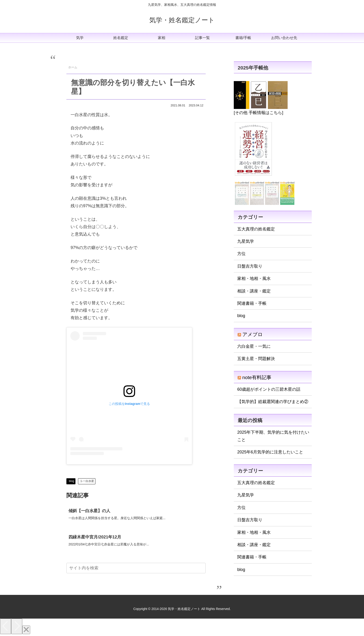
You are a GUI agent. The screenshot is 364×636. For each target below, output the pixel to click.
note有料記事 (257, 377)
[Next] (17, 627)
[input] (136, 569)
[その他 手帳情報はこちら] (258, 113)
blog (72, 481)
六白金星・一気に (254, 346)
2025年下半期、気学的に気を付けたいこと (273, 436)
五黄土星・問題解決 (256, 359)
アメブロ (253, 334)
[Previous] (6, 627)
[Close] (26, 631)
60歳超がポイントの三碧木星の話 (269, 389)
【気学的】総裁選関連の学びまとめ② (273, 402)
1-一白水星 (87, 481)
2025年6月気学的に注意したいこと (270, 452)
